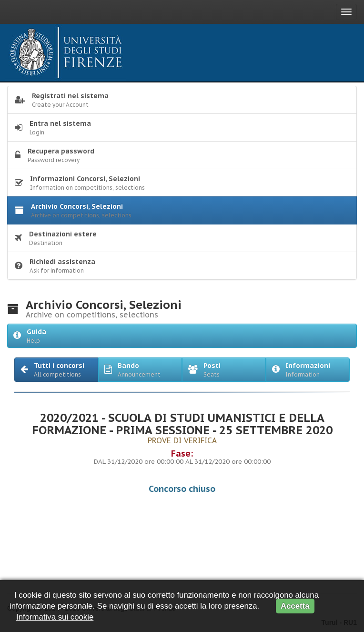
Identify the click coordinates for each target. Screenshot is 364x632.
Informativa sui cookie (55, 617)
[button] (56, 370)
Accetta (295, 606)
